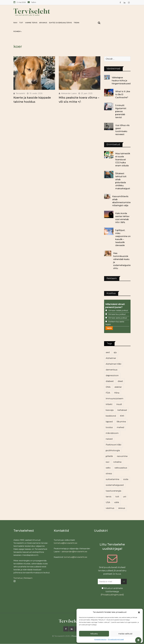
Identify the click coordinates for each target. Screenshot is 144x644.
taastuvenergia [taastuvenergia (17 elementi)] (113, 491)
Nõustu (94, 634)
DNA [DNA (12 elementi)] (108, 387)
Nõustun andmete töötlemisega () (112, 591)
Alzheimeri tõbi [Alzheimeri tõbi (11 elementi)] (113, 364)
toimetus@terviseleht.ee (66, 543)
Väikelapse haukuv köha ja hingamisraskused (121, 81)
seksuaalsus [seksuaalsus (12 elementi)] (121, 468)
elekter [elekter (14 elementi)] (118, 387)
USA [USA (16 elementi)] (108, 502)
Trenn (76, 23)
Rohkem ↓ (18, 31)
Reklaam (28, 578)
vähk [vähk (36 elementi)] (117, 502)
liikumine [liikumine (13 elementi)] (121, 422)
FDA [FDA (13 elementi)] (108, 393)
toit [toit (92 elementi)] (117, 497)
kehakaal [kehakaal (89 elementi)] (122, 410)
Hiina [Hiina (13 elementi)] (117, 393)
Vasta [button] (109, 328)
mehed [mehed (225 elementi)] (120, 427)
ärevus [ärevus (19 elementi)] (122, 508)
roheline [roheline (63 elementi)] (117, 462)
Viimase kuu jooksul (117, 314)
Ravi (15, 23)
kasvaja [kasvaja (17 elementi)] (110, 410)
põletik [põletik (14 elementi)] (109, 456)
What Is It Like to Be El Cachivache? (123, 94)
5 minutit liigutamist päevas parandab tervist (121, 111)
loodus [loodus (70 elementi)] (109, 427)
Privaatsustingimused (116, 639)
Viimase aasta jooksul (118, 318)
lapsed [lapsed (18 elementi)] (109, 422)
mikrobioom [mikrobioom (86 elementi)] (112, 433)
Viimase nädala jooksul (118, 310)
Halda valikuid (125, 634)
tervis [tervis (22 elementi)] (109, 497)
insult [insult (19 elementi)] (119, 404)
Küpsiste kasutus (100, 639)
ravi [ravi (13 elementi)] (107, 462)
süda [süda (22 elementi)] (126, 479)
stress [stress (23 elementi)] (109, 474)
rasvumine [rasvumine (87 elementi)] (122, 456)
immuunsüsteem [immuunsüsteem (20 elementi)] (115, 399)
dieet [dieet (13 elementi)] (120, 381)
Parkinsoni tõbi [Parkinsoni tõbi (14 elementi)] (113, 445)
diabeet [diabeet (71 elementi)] (110, 381)
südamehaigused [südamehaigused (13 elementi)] (115, 485)
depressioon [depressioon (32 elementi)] (112, 375)
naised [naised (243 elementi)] (109, 439)
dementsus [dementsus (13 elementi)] (112, 370)
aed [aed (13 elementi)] (108, 352)
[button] (139, 612)
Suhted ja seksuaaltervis (60, 23)
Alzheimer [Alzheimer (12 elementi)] (111, 358)
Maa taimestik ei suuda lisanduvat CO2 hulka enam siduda (123, 160)
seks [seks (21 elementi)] (108, 468)
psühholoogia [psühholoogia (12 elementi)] (113, 450)
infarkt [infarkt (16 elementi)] (109, 404)
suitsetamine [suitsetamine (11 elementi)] (112, 479)
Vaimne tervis (31, 23)
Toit (21, 23)
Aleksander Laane (69, 93)
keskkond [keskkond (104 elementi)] (111, 416)
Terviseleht (20, 93)
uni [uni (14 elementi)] (125, 497)
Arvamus (43, 23)
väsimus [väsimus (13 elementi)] (110, 508)
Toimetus (18, 578)
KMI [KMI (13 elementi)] (122, 416)
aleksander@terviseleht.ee (74, 552)
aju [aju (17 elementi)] (115, 352)
